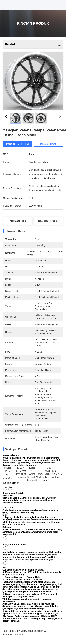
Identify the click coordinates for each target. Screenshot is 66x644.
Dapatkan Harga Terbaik (19, 144)
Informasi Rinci (18, 221)
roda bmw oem (17, 631)
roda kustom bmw (14, 634)
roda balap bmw (37, 631)
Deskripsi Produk (48, 221)
